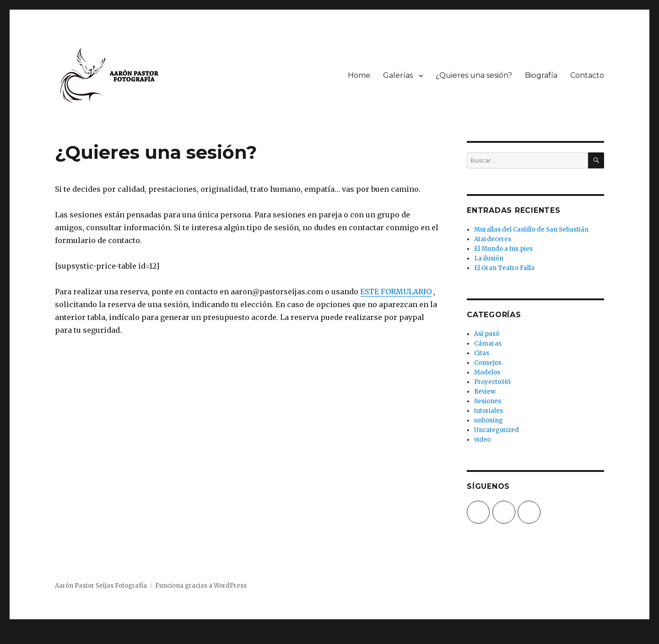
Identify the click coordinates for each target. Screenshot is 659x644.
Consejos (488, 363)
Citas (482, 353)
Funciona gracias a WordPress (201, 586)
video (482, 440)
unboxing (489, 420)
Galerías (398, 75)
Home (359, 75)
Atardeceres (493, 239)
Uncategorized (497, 430)
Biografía (541, 75)
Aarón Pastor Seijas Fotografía (101, 586)
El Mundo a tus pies (503, 249)
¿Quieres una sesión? (474, 75)
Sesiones (488, 401)
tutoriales (489, 411)
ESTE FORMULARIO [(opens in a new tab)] (396, 292)
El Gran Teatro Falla (504, 268)
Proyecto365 (492, 382)
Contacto (587, 75)
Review (485, 392)
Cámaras (488, 344)
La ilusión (489, 258)
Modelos (487, 372)
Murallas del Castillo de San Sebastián (531, 230)
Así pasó (487, 334)
